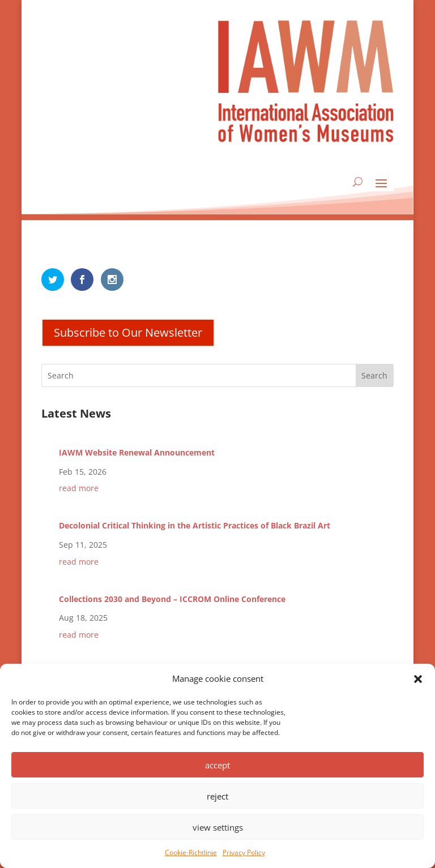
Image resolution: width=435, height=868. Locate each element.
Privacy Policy (244, 852)
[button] (418, 679)
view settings (218, 827)
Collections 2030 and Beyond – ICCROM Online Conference (172, 599)
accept (217, 765)
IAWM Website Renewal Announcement (137, 452)
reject (217, 796)
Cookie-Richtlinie (191, 852)
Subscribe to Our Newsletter (128, 332)
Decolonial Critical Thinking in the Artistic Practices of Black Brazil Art (195, 525)
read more (79, 488)
